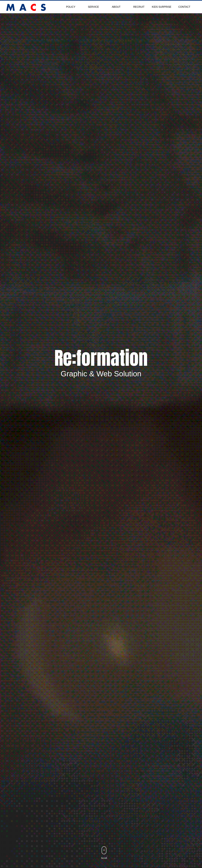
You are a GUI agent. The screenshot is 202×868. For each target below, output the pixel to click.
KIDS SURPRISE (162, 7)
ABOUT (116, 7)
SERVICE (93, 7)
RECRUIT (139, 7)
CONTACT (184, 7)
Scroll (104, 858)
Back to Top (194, 860)
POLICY (71, 7)
